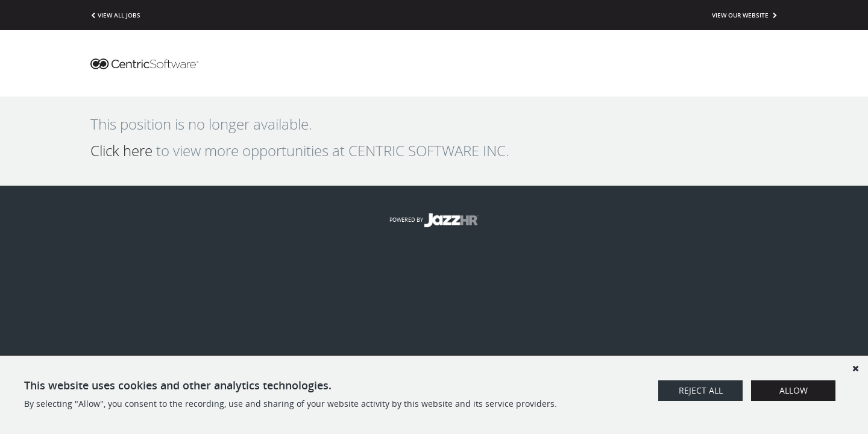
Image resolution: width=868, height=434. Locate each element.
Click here (121, 151)
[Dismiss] (855, 368)
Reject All (701, 390)
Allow (794, 390)
